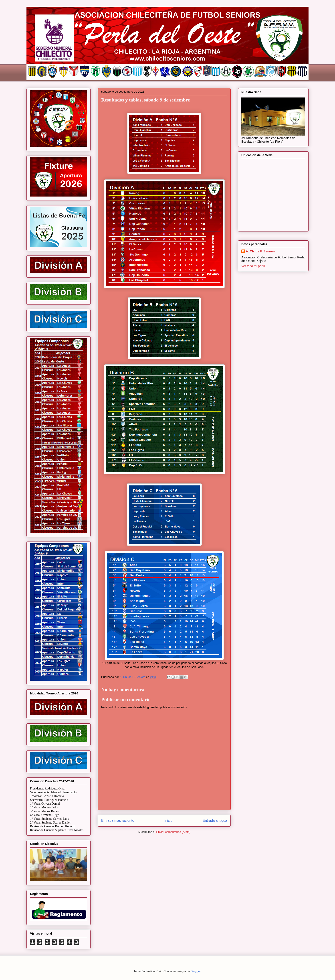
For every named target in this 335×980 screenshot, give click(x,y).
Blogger (196, 971)
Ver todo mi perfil (253, 266)
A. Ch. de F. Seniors (260, 251)
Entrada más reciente (118, 821)
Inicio (168, 821)
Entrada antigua (215, 821)
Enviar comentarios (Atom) (173, 832)
